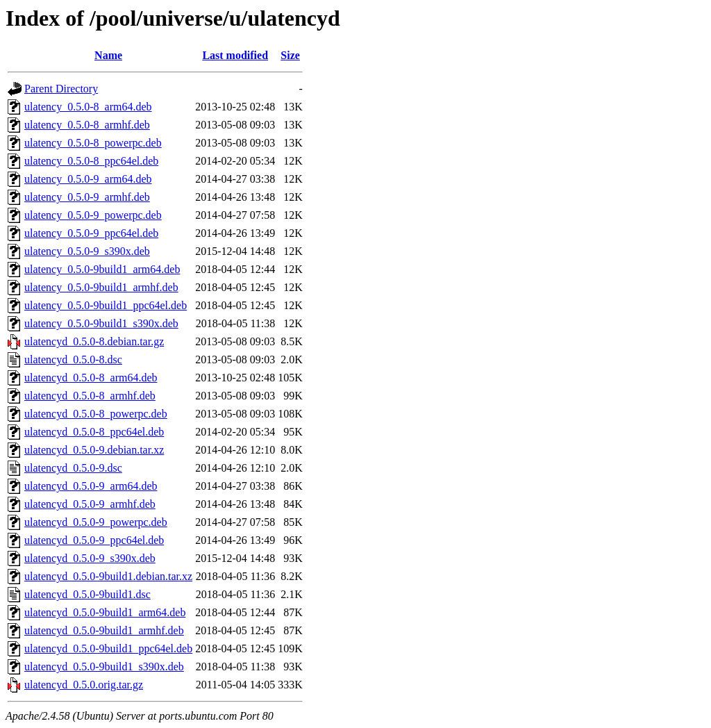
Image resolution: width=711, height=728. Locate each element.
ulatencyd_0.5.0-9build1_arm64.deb (105, 612)
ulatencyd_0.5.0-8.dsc (73, 359)
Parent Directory (61, 89)
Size (290, 55)
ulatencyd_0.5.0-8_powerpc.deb (96, 414)
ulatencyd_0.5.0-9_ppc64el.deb (94, 540)
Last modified (235, 55)
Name (108, 55)
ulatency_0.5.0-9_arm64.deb (88, 179)
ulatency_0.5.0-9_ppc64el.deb (91, 233)
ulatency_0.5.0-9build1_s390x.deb (101, 323)
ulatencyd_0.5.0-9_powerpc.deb (96, 522)
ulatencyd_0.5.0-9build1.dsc (87, 594)
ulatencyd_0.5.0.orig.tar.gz (84, 685)
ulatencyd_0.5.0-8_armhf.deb (90, 396)
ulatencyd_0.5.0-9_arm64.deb (91, 486)
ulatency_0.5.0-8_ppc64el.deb (91, 161)
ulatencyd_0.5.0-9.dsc (73, 468)
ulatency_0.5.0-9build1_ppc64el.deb (106, 305)
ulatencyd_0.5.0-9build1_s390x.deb (104, 667)
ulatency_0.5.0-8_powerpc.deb (93, 143)
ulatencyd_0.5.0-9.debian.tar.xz (94, 450)
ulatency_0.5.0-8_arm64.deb (88, 107)
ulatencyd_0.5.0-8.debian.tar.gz (94, 341)
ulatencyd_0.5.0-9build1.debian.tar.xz (108, 576)
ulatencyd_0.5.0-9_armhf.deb (90, 504)
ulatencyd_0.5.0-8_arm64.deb (91, 378)
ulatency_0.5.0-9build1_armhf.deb (101, 287)
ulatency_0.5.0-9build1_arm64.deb (102, 269)
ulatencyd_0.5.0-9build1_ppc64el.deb (108, 648)
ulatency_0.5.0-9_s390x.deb (87, 251)
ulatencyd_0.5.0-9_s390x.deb (90, 558)
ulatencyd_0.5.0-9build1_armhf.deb (104, 630)
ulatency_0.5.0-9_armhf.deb (87, 197)
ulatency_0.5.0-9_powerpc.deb (93, 215)
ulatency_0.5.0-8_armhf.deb (87, 125)
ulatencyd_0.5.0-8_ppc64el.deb (94, 432)
